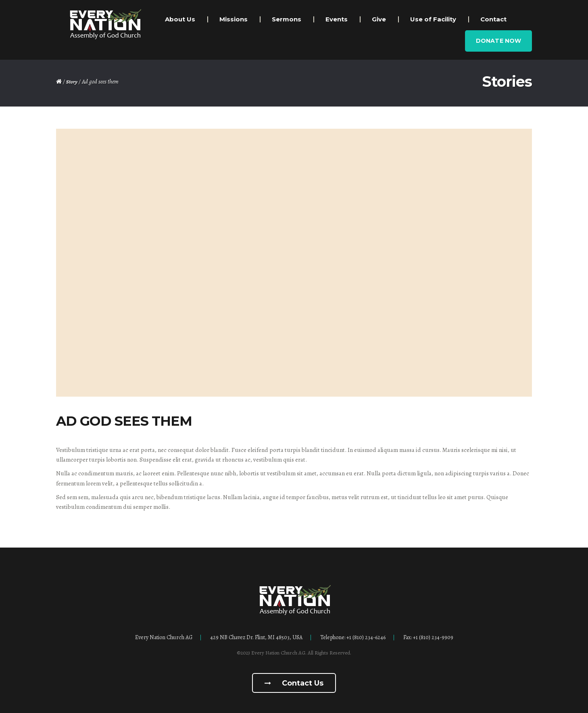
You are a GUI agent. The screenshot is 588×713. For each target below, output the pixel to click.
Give (379, 19)
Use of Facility (433, 19)
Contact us (294, 683)
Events (337, 19)
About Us (180, 19)
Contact (493, 19)
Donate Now (498, 41)
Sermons (287, 19)
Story (72, 82)
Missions (234, 19)
